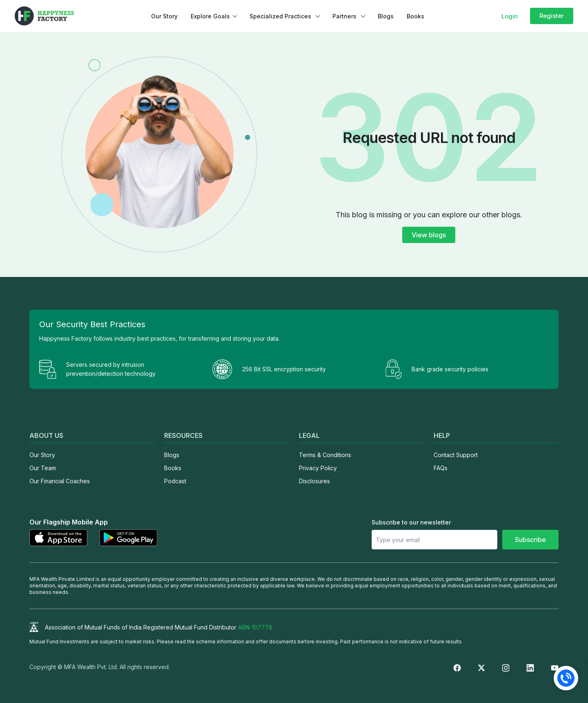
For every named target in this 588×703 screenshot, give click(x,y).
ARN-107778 (255, 627)
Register (552, 16)
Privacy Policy (318, 468)
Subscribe (530, 540)
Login (510, 16)
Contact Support (456, 455)
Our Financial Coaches (60, 481)
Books (415, 16)
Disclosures (314, 481)
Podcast (175, 481)
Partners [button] (345, 16)
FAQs (441, 468)
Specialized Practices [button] (281, 16)
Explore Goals (210, 16)
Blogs (386, 16)
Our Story (164, 16)
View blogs (429, 235)
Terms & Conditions (325, 455)
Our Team (43, 468)
